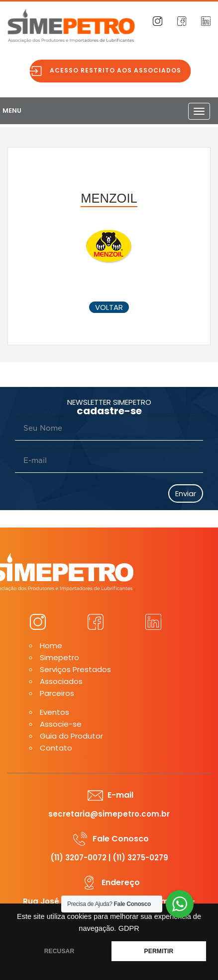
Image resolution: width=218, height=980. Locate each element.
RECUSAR (59, 951)
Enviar (186, 493)
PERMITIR (159, 951)
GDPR (129, 928)
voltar (109, 307)
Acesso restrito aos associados (118, 70)
